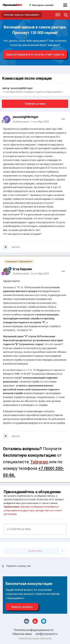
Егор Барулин (22, 269)
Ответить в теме (35, 104)
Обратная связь (22, 634)
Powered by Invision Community (35, 639)
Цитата (16, 247)
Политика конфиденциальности (34, 630)
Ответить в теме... (20, 529)
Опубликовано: (31, 122)
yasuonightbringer (22, 88)
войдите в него (12, 503)
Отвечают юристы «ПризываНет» (43, 92)
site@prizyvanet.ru (47, 634)
